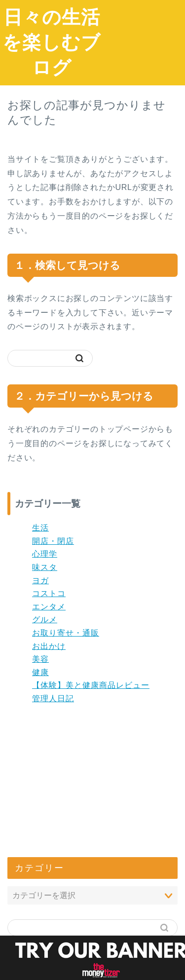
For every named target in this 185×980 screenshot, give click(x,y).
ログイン (33, 863)
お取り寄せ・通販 (66, 633)
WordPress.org (45, 902)
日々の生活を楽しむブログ (52, 42)
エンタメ (49, 607)
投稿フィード (41, 876)
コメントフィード (49, 889)
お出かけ (49, 646)
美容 (40, 659)
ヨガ (40, 581)
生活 (40, 528)
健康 (40, 672)
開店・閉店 (53, 541)
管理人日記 (53, 698)
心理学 (45, 554)
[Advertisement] (144, 38)
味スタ (45, 567)
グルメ (45, 620)
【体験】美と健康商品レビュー (91, 685)
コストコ (49, 593)
